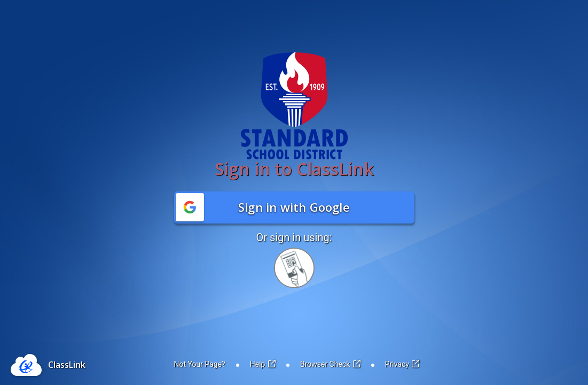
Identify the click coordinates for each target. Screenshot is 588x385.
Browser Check (330, 364)
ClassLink (67, 365)
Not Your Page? (200, 364)
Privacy (402, 364)
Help (263, 364)
